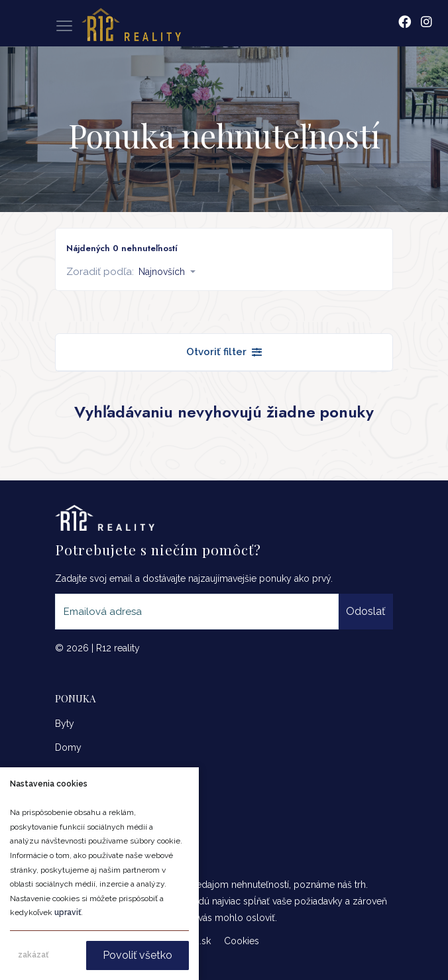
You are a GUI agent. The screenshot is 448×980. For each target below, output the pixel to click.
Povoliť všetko (138, 955)
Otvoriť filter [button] (224, 352)
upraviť (68, 912)
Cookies (242, 941)
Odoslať (365, 611)
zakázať (33, 955)
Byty (65, 724)
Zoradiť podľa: (100, 272)
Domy (68, 747)
